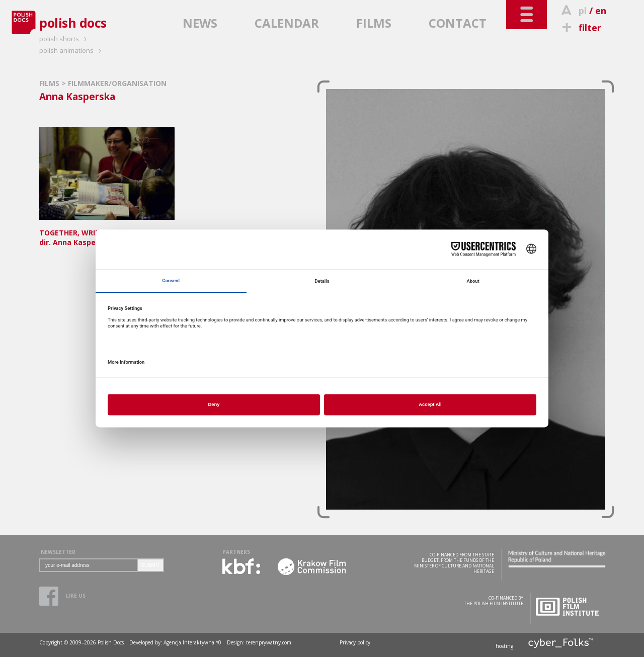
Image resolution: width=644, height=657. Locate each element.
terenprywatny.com (269, 642)
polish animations (72, 50)
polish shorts (64, 39)
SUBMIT (150, 565)
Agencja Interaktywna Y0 (192, 642)
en (601, 11)
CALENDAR (287, 23)
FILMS (374, 23)
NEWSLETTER (58, 552)
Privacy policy (355, 642)
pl (583, 11)
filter (580, 28)
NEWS (200, 23)
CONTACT (458, 23)
